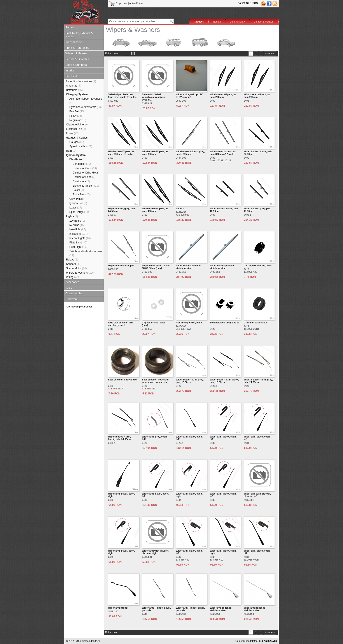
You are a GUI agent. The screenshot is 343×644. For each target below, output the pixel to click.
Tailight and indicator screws (86, 253)
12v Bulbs (78, 221)
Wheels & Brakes (76, 53)
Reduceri (199, 22)
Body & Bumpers (76, 65)
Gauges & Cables (77, 138)
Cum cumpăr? (237, 22)
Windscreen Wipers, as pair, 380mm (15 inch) (121, 153)
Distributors (81, 181)
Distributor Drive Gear (85, 173)
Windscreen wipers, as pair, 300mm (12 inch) (223, 153)
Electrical (71, 76)
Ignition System (76, 155)
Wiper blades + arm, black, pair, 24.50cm (119, 438)
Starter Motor (76, 268)
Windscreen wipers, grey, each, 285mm (190, 153)
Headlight (78, 229)
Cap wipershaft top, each (258, 266)
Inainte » (270, 54)
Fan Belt (77, 111)
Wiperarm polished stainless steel (221, 609)
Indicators (78, 234)
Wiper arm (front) (118, 608)
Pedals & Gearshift (77, 59)
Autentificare (136, 3)
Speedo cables (81, 146)
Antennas (74, 86)
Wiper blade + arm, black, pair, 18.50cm (224, 381)
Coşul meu (119, 3)
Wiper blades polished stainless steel (189, 267)
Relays (72, 260)
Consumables (74, 293)
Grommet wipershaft (255, 323)
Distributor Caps (85, 168)
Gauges (77, 142)
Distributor (76, 160)
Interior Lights (80, 238)
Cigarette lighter (77, 125)
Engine (70, 27)
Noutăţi (217, 22)
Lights (72, 216)
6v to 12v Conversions (81, 81)
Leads (76, 208)
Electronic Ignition (86, 186)
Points (78, 190)
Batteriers (74, 90)
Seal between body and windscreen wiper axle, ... (156, 381)
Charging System (77, 94)
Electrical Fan (76, 129)
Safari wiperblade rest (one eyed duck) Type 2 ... (123, 96)
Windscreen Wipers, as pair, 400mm (155, 210)
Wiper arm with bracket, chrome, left (257, 495)
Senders (74, 264)
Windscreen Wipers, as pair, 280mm (257, 96)
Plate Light (78, 243)
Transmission (74, 42)
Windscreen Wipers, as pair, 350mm (155, 153)
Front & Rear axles (77, 48)
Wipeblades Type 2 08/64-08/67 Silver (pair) (156, 267)
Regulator (78, 120)
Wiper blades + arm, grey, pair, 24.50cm (258, 381)
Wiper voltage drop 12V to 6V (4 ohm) (189, 96)
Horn (72, 151)
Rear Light (79, 247)
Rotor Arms (81, 194)
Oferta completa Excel (79, 307)
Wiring (73, 277)
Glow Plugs (78, 199)
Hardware (72, 299)
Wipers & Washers (80, 273)
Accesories (72, 282)
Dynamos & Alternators (85, 107)
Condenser (82, 164)
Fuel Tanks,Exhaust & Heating (79, 35)
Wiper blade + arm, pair (121, 266)
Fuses (72, 133)
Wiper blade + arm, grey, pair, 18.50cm (190, 381)
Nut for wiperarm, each (189, 323)
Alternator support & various (86, 101)
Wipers (180, 208)
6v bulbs (77, 225)
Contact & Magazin (264, 22)
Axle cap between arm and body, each (121, 324)
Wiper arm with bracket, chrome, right (156, 552)
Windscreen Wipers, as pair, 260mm (223, 96)
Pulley (76, 116)
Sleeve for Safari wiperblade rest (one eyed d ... (154, 97)
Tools (69, 288)
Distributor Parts (84, 177)
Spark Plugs (79, 212)
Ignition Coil (78, 203)
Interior (70, 70)
